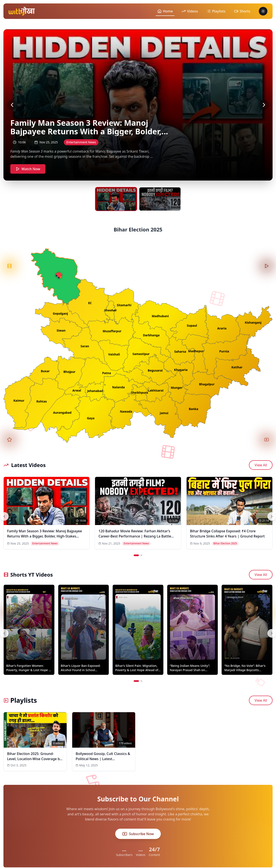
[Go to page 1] (136, 555)
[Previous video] (12, 105)
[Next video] (264, 105)
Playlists (216, 11)
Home (165, 11)
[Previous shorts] (4, 633)
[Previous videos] (4, 516)
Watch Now (28, 169)
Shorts (242, 11)
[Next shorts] (272, 633)
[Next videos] (272, 516)
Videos (190, 11)
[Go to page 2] (141, 555)
